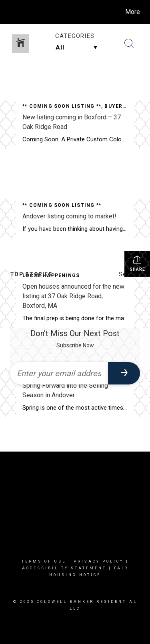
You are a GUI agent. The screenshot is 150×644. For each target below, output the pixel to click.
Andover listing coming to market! (69, 216)
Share (137, 263)
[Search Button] (129, 44)
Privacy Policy (99, 561)
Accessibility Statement (64, 568)
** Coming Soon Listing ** (62, 106)
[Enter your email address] (59, 373)
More (133, 12)
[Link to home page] (13, 12)
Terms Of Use (44, 561)
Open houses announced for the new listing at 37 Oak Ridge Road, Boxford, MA (73, 296)
